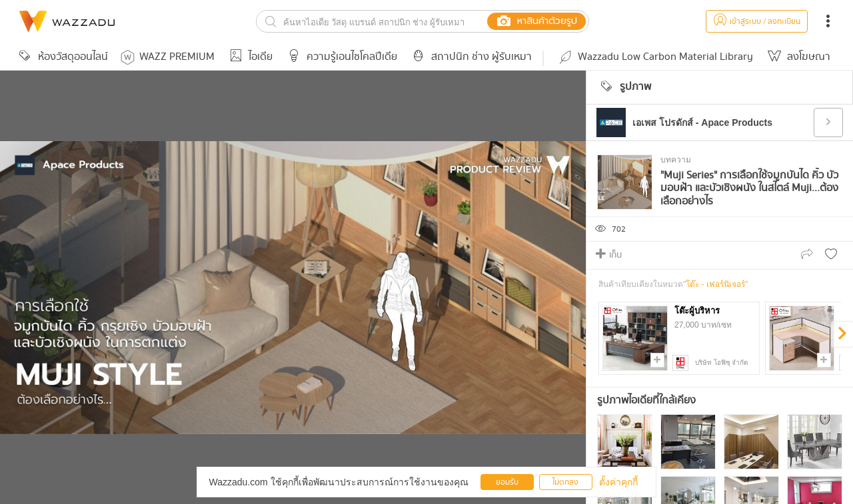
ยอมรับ (507, 482)
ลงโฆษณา (797, 57)
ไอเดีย (249, 57)
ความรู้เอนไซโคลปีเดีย (340, 57)
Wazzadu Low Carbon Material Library (655, 57)
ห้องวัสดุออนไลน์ (61, 57)
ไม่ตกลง (565, 482)
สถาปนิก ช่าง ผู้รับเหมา (470, 57)
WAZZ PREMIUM (168, 57)
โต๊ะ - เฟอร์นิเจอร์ (715, 284)
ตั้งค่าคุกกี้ (618, 482)
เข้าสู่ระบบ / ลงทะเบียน (757, 22)
